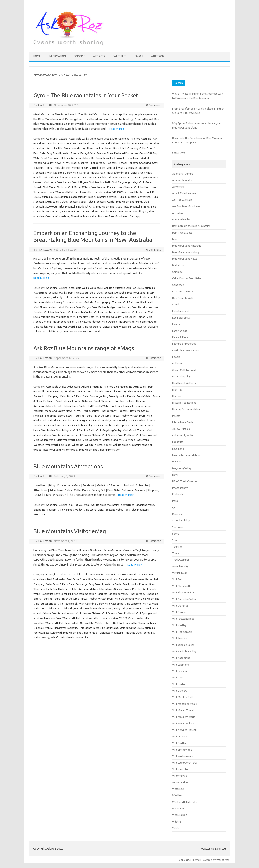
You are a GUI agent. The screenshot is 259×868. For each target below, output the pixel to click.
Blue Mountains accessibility (70, 197)
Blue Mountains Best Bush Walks (83, 331)
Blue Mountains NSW (137, 206)
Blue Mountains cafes (74, 202)
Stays (155, 163)
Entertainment (89, 297)
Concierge (40, 297)
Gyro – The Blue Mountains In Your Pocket (86, 95)
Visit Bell (112, 168)
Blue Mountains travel (104, 211)
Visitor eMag (103, 192)
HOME (37, 56)
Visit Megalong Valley (125, 182)
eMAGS (139, 56)
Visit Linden (64, 182)
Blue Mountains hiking (129, 202)
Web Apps (99, 56)
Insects (58, 406)
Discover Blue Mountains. (113, 216)
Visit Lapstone (143, 177)
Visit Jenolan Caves (76, 177)
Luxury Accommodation (68, 302)
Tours (48, 168)
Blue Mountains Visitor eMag (60, 450)
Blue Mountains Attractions (68, 466)
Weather (39, 445)
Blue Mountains (43, 197)
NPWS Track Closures (75, 163)
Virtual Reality (80, 168)
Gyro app (135, 216)
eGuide (75, 297)
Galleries (87, 401)
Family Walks (88, 153)
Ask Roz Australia (141, 139)
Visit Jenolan (56, 177)
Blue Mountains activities (103, 197)
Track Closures (62, 168)
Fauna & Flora (105, 153)
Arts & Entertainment (117, 139)
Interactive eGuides (75, 406)
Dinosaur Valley (43, 628)
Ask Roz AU (45, 105)
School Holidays (128, 163)
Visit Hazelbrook (142, 307)
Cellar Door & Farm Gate (74, 396)
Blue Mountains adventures (136, 197)
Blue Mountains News (99, 148)
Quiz (175, 507)
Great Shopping (50, 158)
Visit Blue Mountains (46, 307)
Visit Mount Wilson (79, 187)
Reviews (135, 411)
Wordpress (223, 860)
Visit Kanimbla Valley (101, 177)
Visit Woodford (85, 192)
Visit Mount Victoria (55, 187)
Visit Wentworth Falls (62, 192)
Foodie (120, 297)
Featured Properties (126, 153)
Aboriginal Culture (57, 139)
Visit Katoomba (124, 177)
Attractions (65, 143)
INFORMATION (57, 56)
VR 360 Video (120, 192)
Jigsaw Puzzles (132, 589)
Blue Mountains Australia (111, 293)
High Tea (119, 401)
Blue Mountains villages (133, 211)
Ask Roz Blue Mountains (141, 288)
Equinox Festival (182, 318)
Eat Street (120, 56)
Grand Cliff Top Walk (184, 370)
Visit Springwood (146, 322)
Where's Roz (180, 815)
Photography (97, 163)
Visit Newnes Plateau (104, 187)
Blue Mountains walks (83, 216)
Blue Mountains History (72, 148)
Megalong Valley (44, 163)
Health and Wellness (184, 383)
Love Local (133, 158)
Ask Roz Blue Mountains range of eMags (84, 348)
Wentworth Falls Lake (145, 327)
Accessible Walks (79, 139)
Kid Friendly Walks (102, 158)
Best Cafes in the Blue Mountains (112, 143)
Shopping (145, 163)
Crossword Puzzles (184, 291)
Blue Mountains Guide (101, 202)
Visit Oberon (125, 187)
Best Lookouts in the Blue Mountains (134, 623)
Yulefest (100, 445)
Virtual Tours (98, 168)
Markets (145, 158)
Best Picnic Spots (142, 143)
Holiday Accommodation (75, 158)
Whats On (40, 331)
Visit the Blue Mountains (140, 633)
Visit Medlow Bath (100, 182)
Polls (175, 501)
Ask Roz (152, 192)
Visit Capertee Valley (59, 173)
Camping (133, 148)
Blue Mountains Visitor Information (100, 450)
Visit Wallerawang (44, 327)
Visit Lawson (139, 312)
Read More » (117, 129)
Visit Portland (142, 187)
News (58, 163)
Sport (61, 416)
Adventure (97, 139)
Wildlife (134, 192)
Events (75, 153)
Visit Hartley (138, 173)
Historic (130, 401)
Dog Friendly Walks (58, 153)
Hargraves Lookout (65, 628)
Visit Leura (50, 182)
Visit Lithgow (80, 182)
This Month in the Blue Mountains (98, 628)
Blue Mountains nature (109, 206)
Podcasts (112, 163)
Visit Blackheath (128, 168)
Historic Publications (137, 297)
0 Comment (153, 105)
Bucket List (120, 148)
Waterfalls (125, 327)
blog (93, 293)
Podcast (79, 56)
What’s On (158, 56)
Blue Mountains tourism (76, 211)
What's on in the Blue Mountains (70, 637)
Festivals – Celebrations (186, 350)
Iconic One (185, 860)
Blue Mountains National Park (77, 206)
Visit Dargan (98, 173)
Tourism (39, 168)
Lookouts (120, 158)
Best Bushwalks (82, 143)
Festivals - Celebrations (57, 401)
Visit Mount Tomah (134, 317)
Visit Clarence (81, 173)
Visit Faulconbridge (118, 173)
